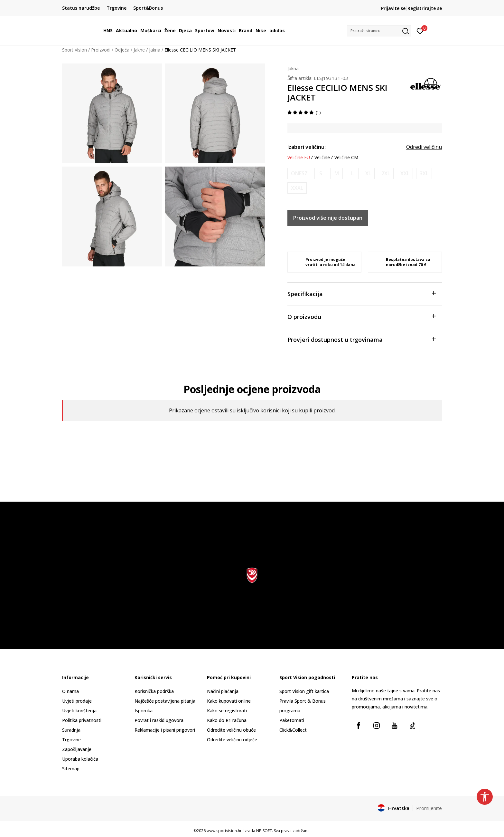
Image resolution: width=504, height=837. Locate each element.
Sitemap (71, 769)
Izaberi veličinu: (307, 147)
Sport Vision (75, 50)
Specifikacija (361, 293)
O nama (70, 691)
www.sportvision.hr (224, 831)
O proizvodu (361, 316)
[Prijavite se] (420, 31)
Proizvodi (101, 50)
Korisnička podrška (154, 691)
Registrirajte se (425, 8)
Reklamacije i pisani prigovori (165, 730)
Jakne (139, 50)
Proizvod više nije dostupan (328, 218)
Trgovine (71, 740)
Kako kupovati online (229, 701)
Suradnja (71, 730)
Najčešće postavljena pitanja (165, 701)
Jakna (155, 50)
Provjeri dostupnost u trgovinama (361, 339)
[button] (379, 31)
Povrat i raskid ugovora (159, 720)
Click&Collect (293, 730)
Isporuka (144, 711)
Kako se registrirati (227, 711)
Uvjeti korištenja (79, 711)
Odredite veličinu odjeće (232, 740)
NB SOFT (264, 831)
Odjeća (122, 50)
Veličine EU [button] (299, 158)
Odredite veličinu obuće (231, 730)
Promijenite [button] (429, 808)
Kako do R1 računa (227, 720)
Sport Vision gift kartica (304, 691)
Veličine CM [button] (346, 158)
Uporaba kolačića (80, 759)
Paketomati (292, 720)
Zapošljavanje (77, 749)
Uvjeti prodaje (77, 701)
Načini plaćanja (223, 691)
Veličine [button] (322, 158)
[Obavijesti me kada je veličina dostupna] (299, 173)
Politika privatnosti (82, 720)
